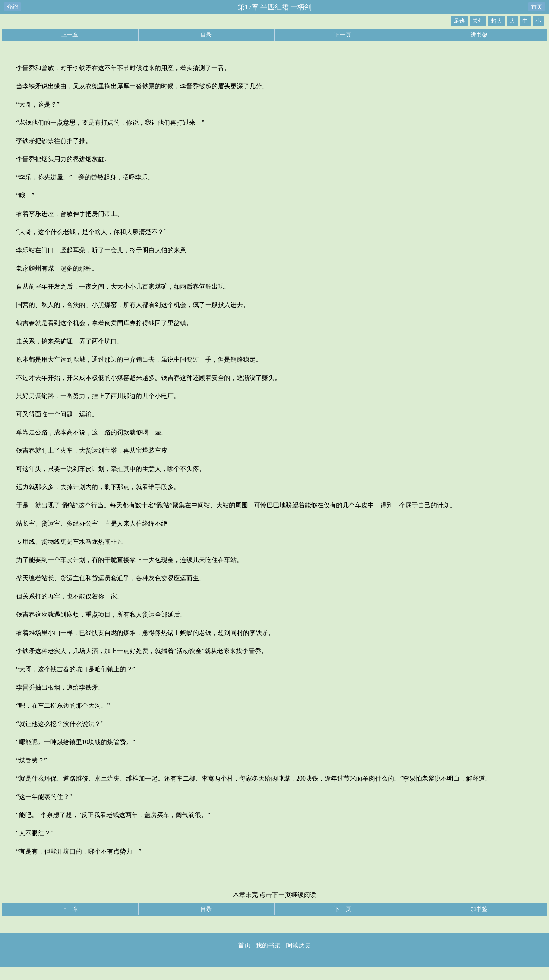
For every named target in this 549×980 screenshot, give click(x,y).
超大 (496, 21)
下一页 (343, 35)
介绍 (12, 7)
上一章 (70, 35)
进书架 (479, 35)
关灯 (478, 21)
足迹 (459, 21)
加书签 (479, 909)
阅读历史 (299, 945)
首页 (537, 7)
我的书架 (268, 945)
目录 (206, 35)
